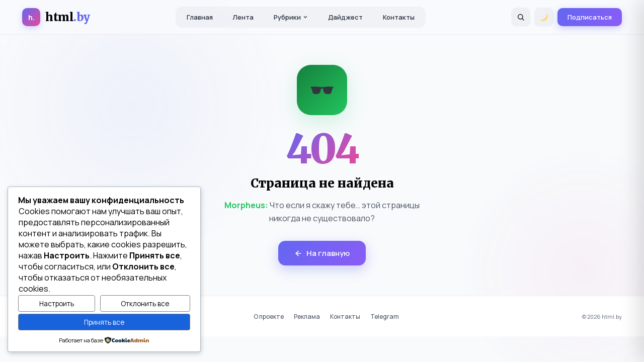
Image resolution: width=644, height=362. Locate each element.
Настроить (57, 304)
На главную (322, 253)
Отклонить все (145, 304)
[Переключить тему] (544, 17)
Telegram (385, 316)
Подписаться (590, 17)
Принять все (104, 322)
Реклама (307, 316)
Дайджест (345, 17)
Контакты (399, 17)
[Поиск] (521, 17)
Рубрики (291, 17)
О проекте (269, 316)
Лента (243, 17)
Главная (200, 17)
